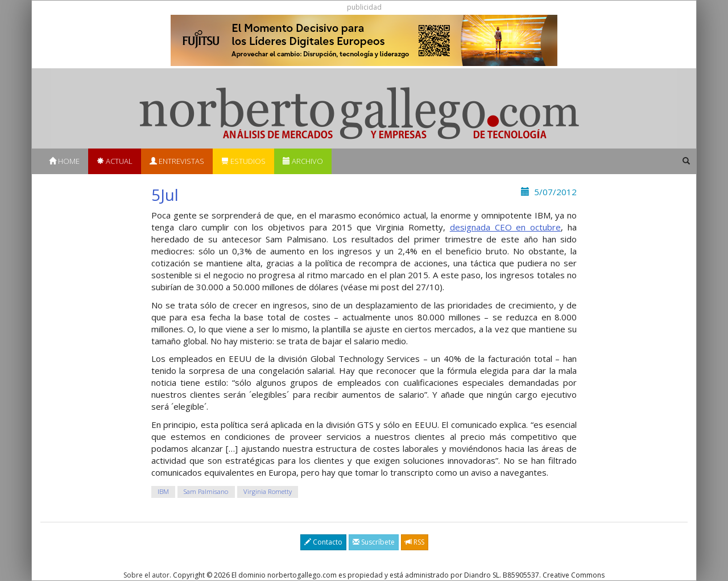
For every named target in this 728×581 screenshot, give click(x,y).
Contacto (323, 542)
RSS (415, 542)
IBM (163, 491)
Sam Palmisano (206, 491)
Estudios (243, 161)
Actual (115, 161)
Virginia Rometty (268, 491)
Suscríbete (374, 542)
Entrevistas (177, 161)
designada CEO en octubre (506, 227)
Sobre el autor (146, 575)
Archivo (303, 161)
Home (64, 161)
